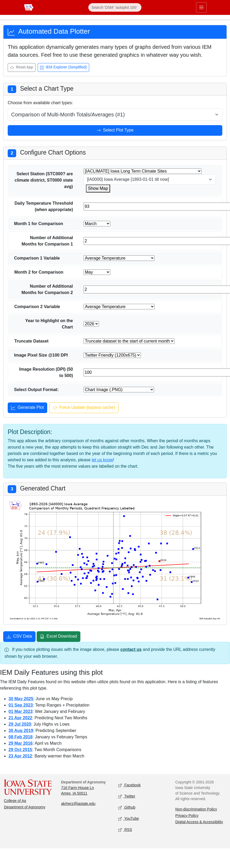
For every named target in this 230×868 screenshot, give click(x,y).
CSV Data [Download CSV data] (19, 637)
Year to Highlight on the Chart (49, 324)
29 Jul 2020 (20, 724)
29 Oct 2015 (20, 750)
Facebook (130, 785)
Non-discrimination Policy (196, 809)
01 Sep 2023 (21, 705)
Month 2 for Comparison (39, 272)
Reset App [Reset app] (22, 68)
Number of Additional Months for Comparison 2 (47, 289)
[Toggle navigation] (201, 7)
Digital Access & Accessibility (199, 822)
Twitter (127, 796)
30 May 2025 (21, 699)
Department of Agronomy (25, 807)
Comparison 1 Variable (37, 258)
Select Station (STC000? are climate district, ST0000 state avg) (44, 180)
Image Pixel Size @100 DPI (41, 355)
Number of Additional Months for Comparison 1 (47, 241)
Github (127, 807)
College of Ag (15, 801)
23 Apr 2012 (20, 756)
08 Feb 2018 (21, 737)
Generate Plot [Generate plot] (27, 408)
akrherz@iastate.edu (78, 804)
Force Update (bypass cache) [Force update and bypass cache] (84, 408)
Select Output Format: (36, 390)
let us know (102, 460)
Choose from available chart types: (40, 103)
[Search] (115, 7)
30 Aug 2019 (21, 731)
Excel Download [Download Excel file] (58, 637)
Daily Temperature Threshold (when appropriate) (44, 206)
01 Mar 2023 (21, 711)
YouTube (129, 819)
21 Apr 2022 (20, 718)
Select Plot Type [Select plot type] (115, 131)
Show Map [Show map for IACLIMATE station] (98, 188)
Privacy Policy (187, 816)
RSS (125, 830)
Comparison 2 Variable (37, 307)
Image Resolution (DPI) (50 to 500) (46, 372)
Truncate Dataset (31, 341)
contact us (131, 649)
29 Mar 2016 (21, 743)
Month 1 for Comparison (39, 224)
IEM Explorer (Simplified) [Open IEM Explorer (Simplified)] (64, 68)
